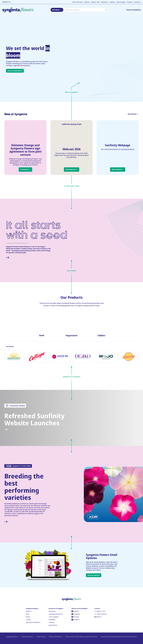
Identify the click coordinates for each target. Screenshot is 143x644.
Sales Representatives (56, 614)
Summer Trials (95, 2)
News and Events (78, 2)
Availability (52, 620)
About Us (29, 611)
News (28, 614)
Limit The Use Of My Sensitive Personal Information (119, 637)
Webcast (87, 2)
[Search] (86, 10)
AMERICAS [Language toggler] (7, 2)
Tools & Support (121, 2)
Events (28, 617)
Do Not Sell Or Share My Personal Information (81, 637)
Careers (28, 620)
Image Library (53, 625)
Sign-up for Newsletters (33, 622)
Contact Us (137, 2)
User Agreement (27, 637)
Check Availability (133, 10)
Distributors (104, 2)
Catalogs (112, 2)
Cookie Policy (41, 637)
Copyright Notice (12, 637)
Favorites (130, 2)
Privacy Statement (55, 637)
